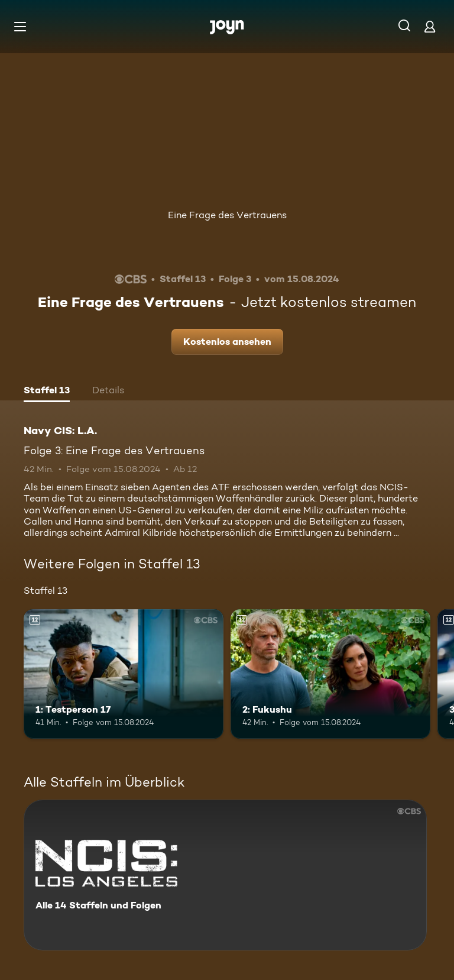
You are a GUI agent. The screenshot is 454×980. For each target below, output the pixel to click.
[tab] (47, 392)
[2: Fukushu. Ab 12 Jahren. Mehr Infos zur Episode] (330, 674)
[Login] (430, 26)
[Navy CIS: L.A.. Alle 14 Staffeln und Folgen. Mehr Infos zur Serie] (225, 875)
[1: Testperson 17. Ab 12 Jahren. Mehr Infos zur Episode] (124, 674)
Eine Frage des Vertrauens (227, 215)
